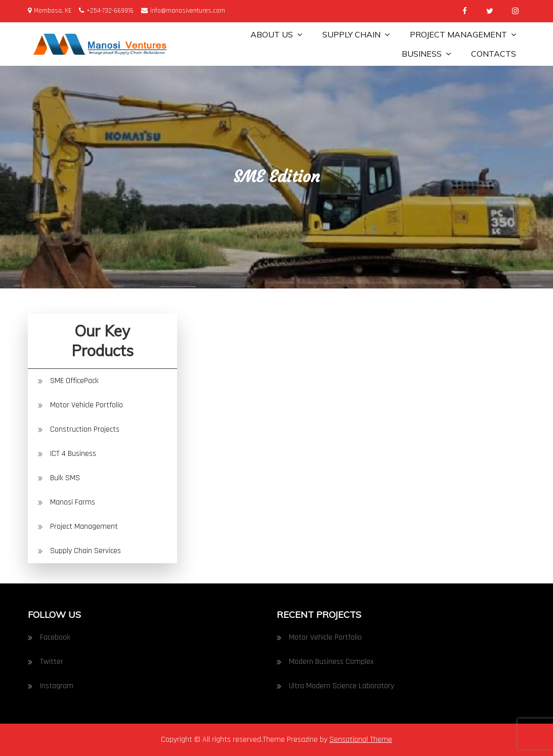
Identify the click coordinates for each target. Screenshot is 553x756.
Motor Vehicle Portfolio (87, 405)
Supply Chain (351, 34)
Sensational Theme (361, 740)
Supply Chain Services (86, 551)
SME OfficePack (74, 381)
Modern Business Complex (331, 662)
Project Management (458, 34)
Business (422, 54)
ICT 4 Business (73, 454)
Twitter (52, 662)
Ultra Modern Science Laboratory (342, 686)
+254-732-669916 (106, 11)
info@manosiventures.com (183, 11)
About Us (272, 34)
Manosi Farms (73, 502)
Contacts (494, 54)
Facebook (55, 637)
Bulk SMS (65, 478)
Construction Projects (85, 429)
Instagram (57, 686)
